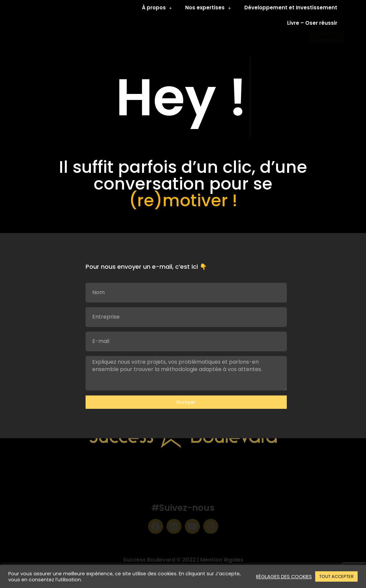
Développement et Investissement (291, 8)
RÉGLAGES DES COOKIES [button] (284, 577)
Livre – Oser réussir (312, 23)
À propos (157, 8)
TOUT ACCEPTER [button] (336, 576)
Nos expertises (208, 8)
